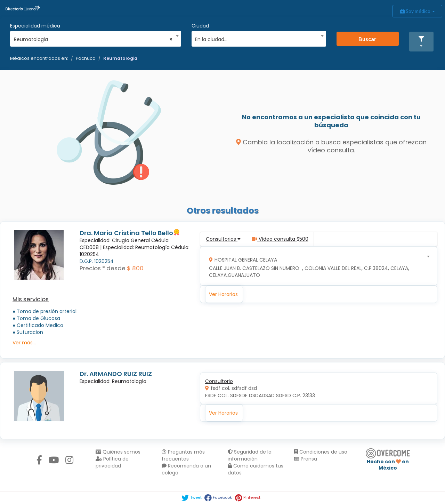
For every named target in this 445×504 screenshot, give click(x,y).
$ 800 (135, 268)
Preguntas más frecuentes (183, 455)
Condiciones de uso (321, 452)
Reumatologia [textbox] (93, 39)
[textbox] (256, 38)
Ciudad (200, 26)
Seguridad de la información (250, 455)
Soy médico (417, 11)
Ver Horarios (223, 294)
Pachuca (86, 58)
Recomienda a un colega (186, 469)
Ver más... (24, 343)
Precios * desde (103, 268)
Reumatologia (120, 58)
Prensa (305, 459)
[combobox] (93, 38)
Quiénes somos (118, 452)
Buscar (367, 39)
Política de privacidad (112, 462)
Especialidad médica (35, 26)
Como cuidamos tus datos (256, 469)
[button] (421, 42)
